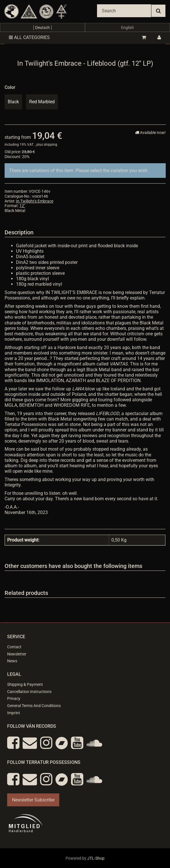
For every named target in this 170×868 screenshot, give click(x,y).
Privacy (14, 698)
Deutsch (42, 28)
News (12, 661)
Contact (14, 647)
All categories (29, 37)
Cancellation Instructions (29, 692)
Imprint (14, 713)
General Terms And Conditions (34, 706)
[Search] (124, 11)
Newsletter (17, 654)
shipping (51, 145)
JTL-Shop (96, 858)
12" (22, 206)
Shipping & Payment (25, 684)
